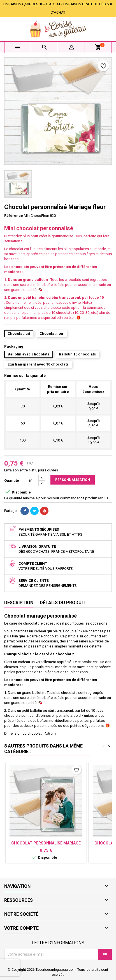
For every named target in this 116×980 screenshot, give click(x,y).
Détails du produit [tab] (63, 603)
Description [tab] (19, 603)
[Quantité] (30, 481)
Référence (14, 216)
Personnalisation (73, 480)
